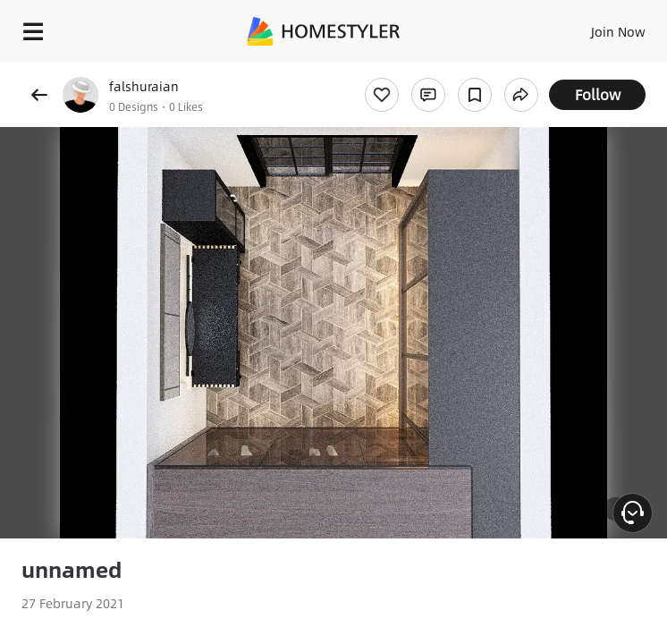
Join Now (618, 31)
